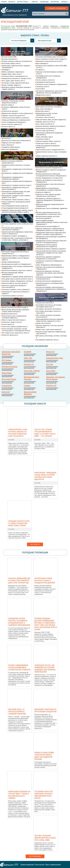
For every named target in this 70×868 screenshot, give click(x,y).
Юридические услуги (43, 95)
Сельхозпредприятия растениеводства (15, 208)
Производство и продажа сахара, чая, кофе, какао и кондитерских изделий (16, 192)
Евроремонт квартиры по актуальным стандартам (45, 710)
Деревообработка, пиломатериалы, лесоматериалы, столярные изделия (49, 189)
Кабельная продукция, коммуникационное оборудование (50, 205)
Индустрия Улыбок (9, 379)
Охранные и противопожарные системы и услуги (50, 73)
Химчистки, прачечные (10, 335)
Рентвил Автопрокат (10, 367)
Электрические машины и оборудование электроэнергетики (49, 278)
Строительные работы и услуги (13, 296)
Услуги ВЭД (40, 89)
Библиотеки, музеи (43, 111)
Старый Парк (7, 386)
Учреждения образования (11, 147)
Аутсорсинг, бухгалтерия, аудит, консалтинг (51, 57)
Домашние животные (10, 314)
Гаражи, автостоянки (43, 323)
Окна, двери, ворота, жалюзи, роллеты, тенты (17, 279)
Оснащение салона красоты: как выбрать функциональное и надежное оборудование (19, 622)
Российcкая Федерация (8, 356)
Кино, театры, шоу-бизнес (45, 124)
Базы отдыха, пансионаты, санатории (49, 107)
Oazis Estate (51, 371)
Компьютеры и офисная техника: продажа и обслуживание (16, 67)
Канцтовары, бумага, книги (11, 63)
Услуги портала (40, 864)
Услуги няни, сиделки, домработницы (15, 327)
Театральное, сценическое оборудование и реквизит (50, 262)
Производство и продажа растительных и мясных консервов (15, 188)
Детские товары (8, 105)
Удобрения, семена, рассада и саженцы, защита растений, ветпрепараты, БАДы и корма (17, 211)
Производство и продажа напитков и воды (17, 185)
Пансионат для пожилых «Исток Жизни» (56, 378)
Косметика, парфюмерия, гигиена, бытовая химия (16, 108)
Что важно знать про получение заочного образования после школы (44, 795)
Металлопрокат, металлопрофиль (48, 226)
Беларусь (12, 2)
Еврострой (6, 392)
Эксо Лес (50, 364)
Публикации (44, 2)
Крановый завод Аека (55, 358)
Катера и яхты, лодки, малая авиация (49, 329)
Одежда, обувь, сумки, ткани (12, 74)
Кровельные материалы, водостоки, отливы (17, 270)
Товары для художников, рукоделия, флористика (48, 147)
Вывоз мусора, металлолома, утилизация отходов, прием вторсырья (15, 311)
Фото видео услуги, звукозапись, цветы (15, 333)
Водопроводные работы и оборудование (16, 256)
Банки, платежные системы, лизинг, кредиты (51, 59)
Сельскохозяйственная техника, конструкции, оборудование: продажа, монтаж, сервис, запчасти (51, 253)
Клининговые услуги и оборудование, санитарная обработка (14, 317)
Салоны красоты (8, 324)
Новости (35, 2)
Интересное (55, 2)
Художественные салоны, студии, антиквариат (51, 153)
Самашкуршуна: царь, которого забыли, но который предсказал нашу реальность (18, 433)
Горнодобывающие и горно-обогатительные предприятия (50, 185)
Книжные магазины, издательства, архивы (51, 126)
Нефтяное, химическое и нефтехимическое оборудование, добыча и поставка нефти (50, 229)
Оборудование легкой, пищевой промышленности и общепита (47, 246)
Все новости (35, 544)
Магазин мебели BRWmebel (30, 393)
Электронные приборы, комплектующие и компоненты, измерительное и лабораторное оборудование (51, 289)
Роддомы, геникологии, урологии (13, 116)
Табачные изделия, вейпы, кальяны (48, 141)
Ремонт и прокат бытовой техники (14, 320)
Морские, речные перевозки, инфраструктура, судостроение (51, 333)
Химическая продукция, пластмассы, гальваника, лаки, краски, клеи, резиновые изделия (50, 273)
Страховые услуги (43, 87)
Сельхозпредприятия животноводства (15, 206)
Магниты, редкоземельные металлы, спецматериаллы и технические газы (49, 213)
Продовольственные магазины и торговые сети (16, 166)
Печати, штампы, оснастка (45, 80)
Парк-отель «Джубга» (32, 371)
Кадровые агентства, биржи (11, 143)
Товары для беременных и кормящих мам (16, 120)
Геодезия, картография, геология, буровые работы (15, 259)
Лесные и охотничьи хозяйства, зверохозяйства (12, 162)
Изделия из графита (43, 192)
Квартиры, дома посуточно (46, 122)
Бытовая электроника (10, 59)
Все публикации (35, 856)
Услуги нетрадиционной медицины (14, 122)
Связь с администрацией (53, 864)
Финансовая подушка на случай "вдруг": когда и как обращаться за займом (19, 795)
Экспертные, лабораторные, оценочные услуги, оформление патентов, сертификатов (51, 92)
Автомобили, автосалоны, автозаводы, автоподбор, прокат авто (49, 306)
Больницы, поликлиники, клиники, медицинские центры (13, 102)
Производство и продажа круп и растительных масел (17, 170)
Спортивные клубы (43, 139)
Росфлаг (27, 386)
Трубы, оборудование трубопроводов (49, 265)
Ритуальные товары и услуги (12, 322)
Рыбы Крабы (7, 373)
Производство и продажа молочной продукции (17, 174)
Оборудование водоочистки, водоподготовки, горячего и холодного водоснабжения (51, 233)
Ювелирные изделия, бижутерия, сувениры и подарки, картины (16, 88)
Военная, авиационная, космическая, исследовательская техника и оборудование (51, 175)
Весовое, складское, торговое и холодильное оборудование (51, 171)
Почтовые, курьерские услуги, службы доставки (17, 225)
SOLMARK (28, 352)
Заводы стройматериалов (11, 262)
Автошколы (6, 138)
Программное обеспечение (46, 82)
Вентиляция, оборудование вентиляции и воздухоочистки (15, 253)
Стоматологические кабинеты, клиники (15, 118)
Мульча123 (50, 352)
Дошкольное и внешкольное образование (16, 140)
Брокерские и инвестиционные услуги (49, 61)
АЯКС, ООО (28, 358)
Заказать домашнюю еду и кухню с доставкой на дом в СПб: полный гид (19, 580)
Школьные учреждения (10, 149)
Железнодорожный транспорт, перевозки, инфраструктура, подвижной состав (50, 320)
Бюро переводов (42, 63)
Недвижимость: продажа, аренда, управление (17, 277)
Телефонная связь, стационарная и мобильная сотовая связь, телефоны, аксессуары (17, 239)
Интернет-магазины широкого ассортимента (17, 61)
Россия (4, 2)
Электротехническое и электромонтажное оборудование (50, 284)
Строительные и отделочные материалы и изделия (16, 293)
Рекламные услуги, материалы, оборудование (52, 84)
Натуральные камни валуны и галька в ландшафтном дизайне (45, 580)
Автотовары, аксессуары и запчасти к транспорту (48, 312)
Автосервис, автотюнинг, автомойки (49, 309)
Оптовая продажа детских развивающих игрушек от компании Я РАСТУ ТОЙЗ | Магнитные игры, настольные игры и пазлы (46, 624)
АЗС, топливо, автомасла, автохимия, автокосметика (48, 316)
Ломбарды (6, 70)
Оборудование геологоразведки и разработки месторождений (51, 238)
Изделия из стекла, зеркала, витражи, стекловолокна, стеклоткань (48, 195)
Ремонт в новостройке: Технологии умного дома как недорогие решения (44, 756)
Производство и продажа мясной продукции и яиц (17, 182)
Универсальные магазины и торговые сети (17, 78)
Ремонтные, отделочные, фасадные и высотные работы (14, 286)
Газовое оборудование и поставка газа (49, 178)
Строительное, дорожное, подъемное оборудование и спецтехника (48, 258)
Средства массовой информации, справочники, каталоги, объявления (17, 233)
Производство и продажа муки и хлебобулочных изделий (12, 178)
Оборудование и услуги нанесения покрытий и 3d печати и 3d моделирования (51, 242)
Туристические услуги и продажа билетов (50, 150)
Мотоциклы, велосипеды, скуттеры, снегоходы (51, 337)
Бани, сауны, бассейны (44, 109)
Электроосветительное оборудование (49, 281)
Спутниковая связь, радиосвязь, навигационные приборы (12, 229)
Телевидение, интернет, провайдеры (14, 236)
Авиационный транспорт (45, 303)
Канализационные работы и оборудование (17, 264)
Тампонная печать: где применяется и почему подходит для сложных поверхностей (45, 669)
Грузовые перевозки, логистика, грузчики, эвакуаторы (50, 326)
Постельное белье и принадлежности (15, 76)
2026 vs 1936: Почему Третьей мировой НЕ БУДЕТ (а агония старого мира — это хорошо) (45, 433)
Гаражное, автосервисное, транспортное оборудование (49, 181)
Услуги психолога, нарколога (12, 124)
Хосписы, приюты (8, 127)
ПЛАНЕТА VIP (51, 386)
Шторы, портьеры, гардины (11, 85)
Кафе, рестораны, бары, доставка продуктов (51, 120)
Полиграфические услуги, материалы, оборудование (48, 77)
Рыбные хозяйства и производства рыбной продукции (16, 203)
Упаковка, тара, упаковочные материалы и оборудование (50, 268)
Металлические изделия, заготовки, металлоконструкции (48, 217)
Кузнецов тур (29, 364)
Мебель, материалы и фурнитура (13, 72)
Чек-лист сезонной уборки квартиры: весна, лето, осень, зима (45, 838)
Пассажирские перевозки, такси (47, 340)
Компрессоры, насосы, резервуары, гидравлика (52, 209)
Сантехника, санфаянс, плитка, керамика (16, 289)
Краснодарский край (7, 357)
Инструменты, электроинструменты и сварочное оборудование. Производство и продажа (50, 200)
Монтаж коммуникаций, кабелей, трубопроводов (13, 273)
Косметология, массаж (10, 111)
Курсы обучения (8, 145)
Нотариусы (40, 70)
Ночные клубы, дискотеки (45, 131)
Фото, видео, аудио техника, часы (13, 81)
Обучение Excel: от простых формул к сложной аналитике (17, 712)
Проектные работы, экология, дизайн (15, 283)
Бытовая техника (9, 57)
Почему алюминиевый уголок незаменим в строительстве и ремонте (19, 667)
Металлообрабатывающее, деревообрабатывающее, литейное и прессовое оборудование (52, 222)
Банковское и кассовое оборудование (49, 168)
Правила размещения (27, 864)
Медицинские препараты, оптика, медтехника (17, 113)
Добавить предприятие (57, 8)
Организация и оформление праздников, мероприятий (49, 134)
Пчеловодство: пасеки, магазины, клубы (16, 200)
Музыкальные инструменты (46, 128)
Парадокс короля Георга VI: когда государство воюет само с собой (19, 523)
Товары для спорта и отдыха (46, 143)
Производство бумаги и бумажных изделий (51, 249)
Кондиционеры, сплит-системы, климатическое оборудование (17, 267)
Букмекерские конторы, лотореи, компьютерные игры (47, 114)
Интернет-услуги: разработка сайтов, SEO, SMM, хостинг (51, 67)
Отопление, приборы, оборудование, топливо (17, 281)
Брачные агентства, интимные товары (15, 307)
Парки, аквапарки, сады (44, 137)
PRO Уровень (7, 360)
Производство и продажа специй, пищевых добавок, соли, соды (16, 196)
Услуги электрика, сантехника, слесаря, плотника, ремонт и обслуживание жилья (16, 330)
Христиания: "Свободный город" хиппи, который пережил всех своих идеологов (45, 476)
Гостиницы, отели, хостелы (45, 117)
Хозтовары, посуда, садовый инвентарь (15, 83)
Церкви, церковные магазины (47, 156)
